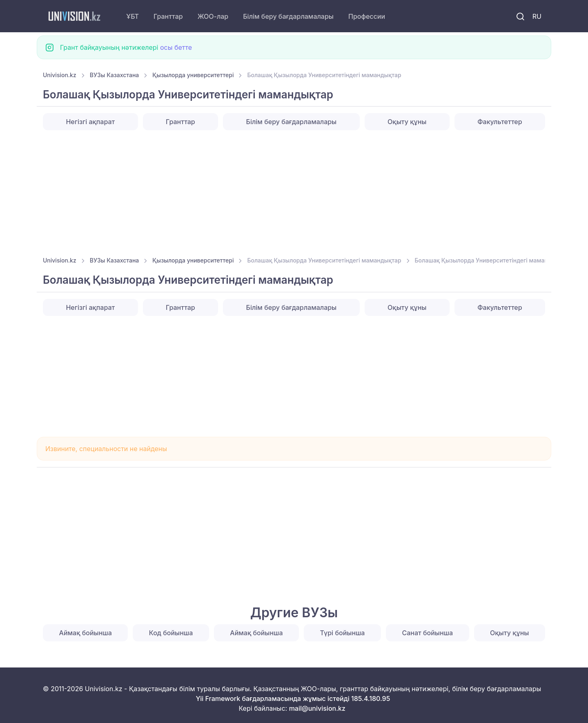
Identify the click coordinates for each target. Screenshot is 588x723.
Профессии (367, 16)
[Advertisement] (288, 191)
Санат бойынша (428, 633)
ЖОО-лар (213, 16)
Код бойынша (171, 633)
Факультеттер (500, 122)
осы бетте (176, 47)
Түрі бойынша (343, 633)
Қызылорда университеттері (193, 75)
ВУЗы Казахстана (115, 75)
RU (537, 16)
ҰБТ (133, 16)
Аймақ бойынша (86, 633)
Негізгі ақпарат (90, 122)
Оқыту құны (407, 122)
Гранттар (168, 16)
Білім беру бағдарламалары (288, 16)
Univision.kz (60, 75)
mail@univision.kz (317, 708)
